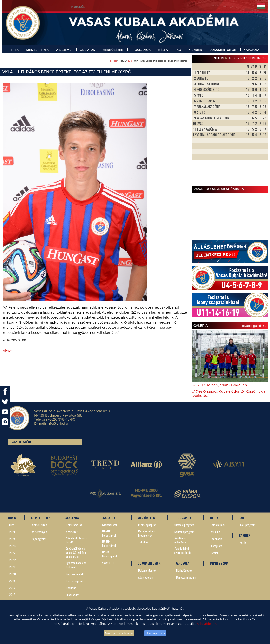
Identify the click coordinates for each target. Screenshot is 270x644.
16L (259, 58)
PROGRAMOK (141, 50)
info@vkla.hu (57, 423)
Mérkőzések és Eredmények (147, 533)
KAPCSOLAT (252, 50)
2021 (12, 567)
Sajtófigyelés (39, 539)
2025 (12, 539)
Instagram (216, 546)
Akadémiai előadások (180, 540)
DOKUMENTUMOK (223, 50)
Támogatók (21, 442)
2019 (12, 581)
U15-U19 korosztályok (109, 533)
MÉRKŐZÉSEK (113, 50)
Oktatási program (184, 525)
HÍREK (14, 50)
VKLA (8, 72)
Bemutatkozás (74, 525)
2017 (12, 595)
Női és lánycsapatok (110, 554)
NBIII (217, 58)
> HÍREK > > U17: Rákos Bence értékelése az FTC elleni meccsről (148, 61)
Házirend (71, 588)
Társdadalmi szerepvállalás (183, 550)
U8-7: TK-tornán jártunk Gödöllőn (219, 385)
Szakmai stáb (110, 525)
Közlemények (39, 532)
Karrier (244, 542)
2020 (13, 574)
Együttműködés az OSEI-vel (76, 565)
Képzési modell (75, 574)
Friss (12, 525)
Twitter (214, 553)
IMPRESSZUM (219, 563)
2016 (130, 61)
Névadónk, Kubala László (76, 540)
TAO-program (247, 525)
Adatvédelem (207, 623)
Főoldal (113, 61)
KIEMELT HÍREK (37, 50)
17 (226, 58)
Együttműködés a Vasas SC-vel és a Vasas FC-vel (76, 552)
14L (264, 58)
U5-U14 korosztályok (109, 543)
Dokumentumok (147, 570)
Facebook (216, 539)
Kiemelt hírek (39, 525)
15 (234, 58)
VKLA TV (215, 532)
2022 (13, 560)
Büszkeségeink (75, 581)
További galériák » (254, 326)
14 (238, 58)
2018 (12, 588)
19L (254, 58)
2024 (13, 546)
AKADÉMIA (64, 50)
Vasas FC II (108, 563)
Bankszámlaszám (186, 577)
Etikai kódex (73, 595)
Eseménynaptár (147, 525)
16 (230, 58)
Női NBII (246, 58)
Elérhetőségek (184, 570)
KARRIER (195, 50)
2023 (12, 553)
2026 (12, 532)
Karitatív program (184, 532)
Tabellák (143, 542)
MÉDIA (163, 50)
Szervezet (72, 532)
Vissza (8, 351)
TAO (178, 50)
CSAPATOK (87, 50)
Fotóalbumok (218, 525)
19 (222, 58)
